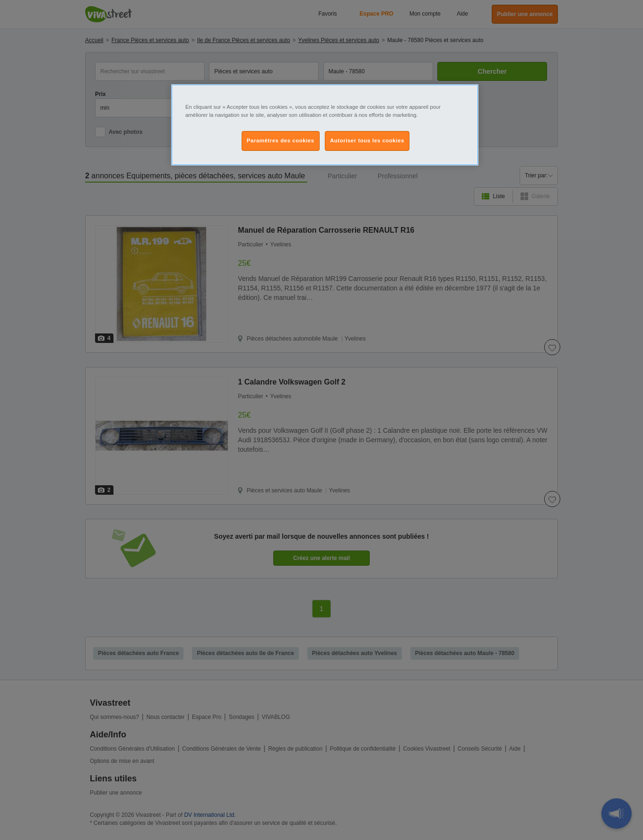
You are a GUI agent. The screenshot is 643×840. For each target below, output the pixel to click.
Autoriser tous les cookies (367, 140)
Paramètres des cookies (281, 140)
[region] (325, 125)
